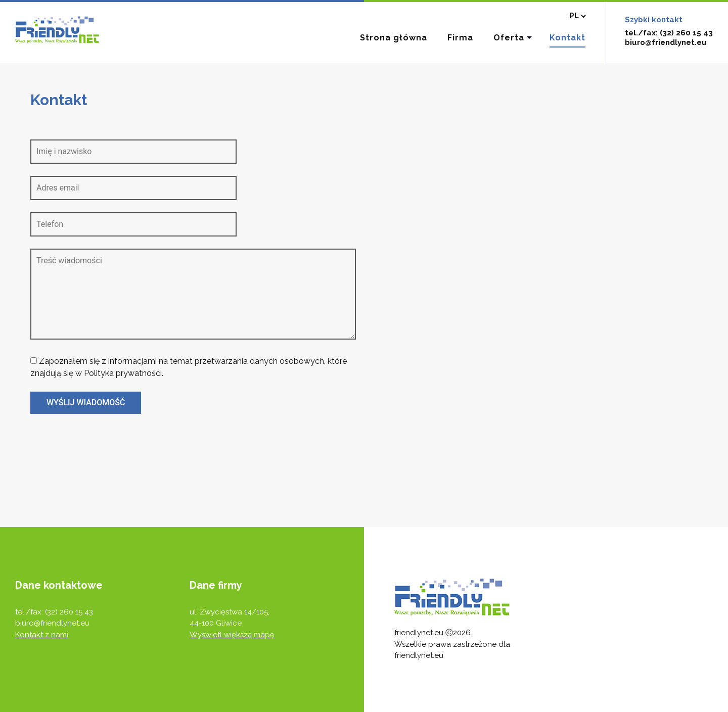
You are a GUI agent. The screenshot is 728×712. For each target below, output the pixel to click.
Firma (460, 38)
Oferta (509, 38)
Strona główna (394, 38)
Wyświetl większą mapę (232, 635)
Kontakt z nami (42, 635)
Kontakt (567, 38)
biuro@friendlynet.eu (666, 42)
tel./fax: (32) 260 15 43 (669, 33)
